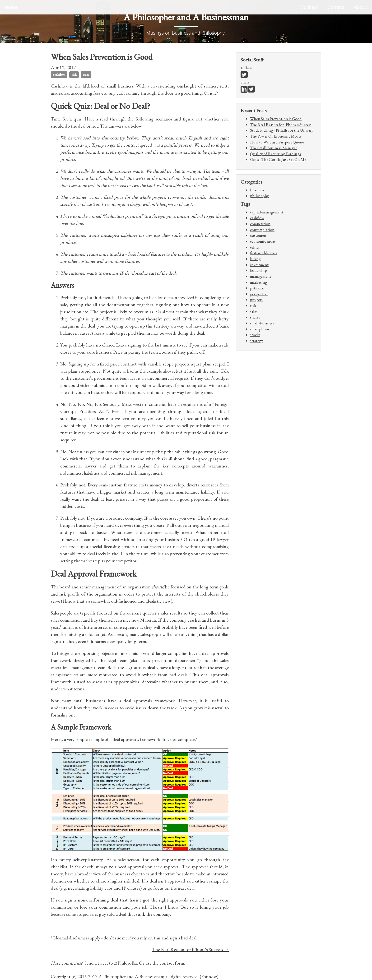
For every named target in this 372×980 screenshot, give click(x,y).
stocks (255, 335)
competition (260, 224)
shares (255, 317)
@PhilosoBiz (126, 963)
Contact (336, 7)
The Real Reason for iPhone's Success (281, 125)
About (361, 7)
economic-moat (263, 241)
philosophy (259, 196)
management (261, 276)
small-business (262, 323)
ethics (255, 247)
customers (258, 235)
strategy (257, 341)
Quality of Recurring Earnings (275, 154)
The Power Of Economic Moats (276, 136)
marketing (259, 282)
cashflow (59, 74)
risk (74, 74)
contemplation (262, 230)
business (257, 190)
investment (259, 265)
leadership (258, 270)
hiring (255, 259)
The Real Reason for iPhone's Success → (190, 949)
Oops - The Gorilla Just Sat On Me (278, 159)
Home (11, 7)
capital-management (267, 212)
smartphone (260, 329)
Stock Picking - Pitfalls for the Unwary (282, 130)
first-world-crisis (263, 253)
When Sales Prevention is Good (276, 119)
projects (256, 300)
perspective (259, 294)
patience (257, 288)
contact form (172, 963)
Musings (309, 7)
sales (86, 74)
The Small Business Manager (274, 148)
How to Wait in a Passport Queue (277, 142)
